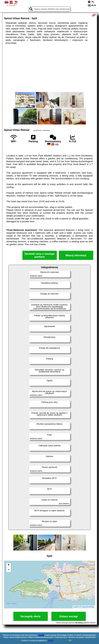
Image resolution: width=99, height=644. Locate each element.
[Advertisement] (50, 68)
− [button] (8, 570)
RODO (51, 641)
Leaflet (76, 607)
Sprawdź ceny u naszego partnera (40, 255)
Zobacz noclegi (69, 616)
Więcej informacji (76, 255)
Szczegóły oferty (30, 616)
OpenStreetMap (88, 607)
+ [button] (8, 565)
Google (41, 635)
